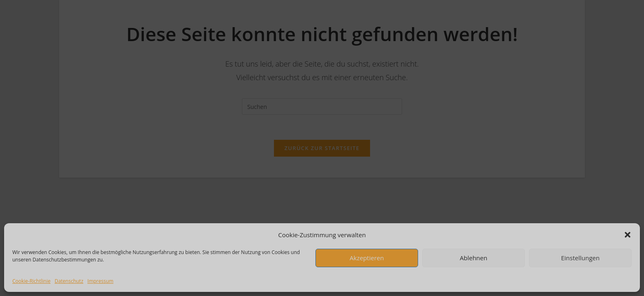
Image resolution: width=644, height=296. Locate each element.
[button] (628, 235)
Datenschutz (69, 281)
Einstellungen (580, 258)
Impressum (100, 281)
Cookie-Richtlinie (31, 281)
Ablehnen (474, 258)
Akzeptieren (367, 258)
